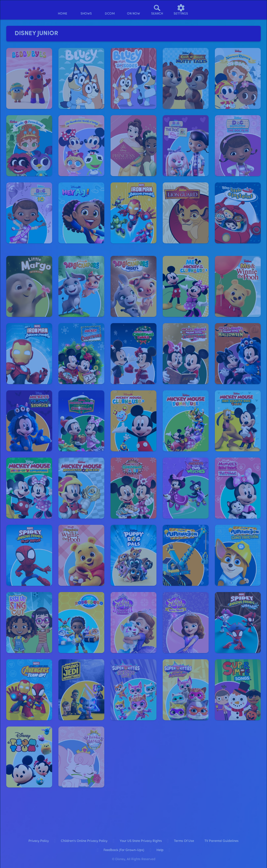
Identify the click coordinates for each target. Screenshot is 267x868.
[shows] (86, 10)
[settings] (181, 10)
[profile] (205, 10)
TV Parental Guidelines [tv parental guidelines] (222, 841)
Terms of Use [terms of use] (184, 841)
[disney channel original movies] (110, 10)
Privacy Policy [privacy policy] (39, 841)
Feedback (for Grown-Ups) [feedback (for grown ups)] (124, 850)
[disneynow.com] (18, 9)
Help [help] (160, 850)
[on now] (133, 10)
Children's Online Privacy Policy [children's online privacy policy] (84, 841)
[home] (62, 10)
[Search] (157, 10)
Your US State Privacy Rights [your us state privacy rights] (141, 841)
